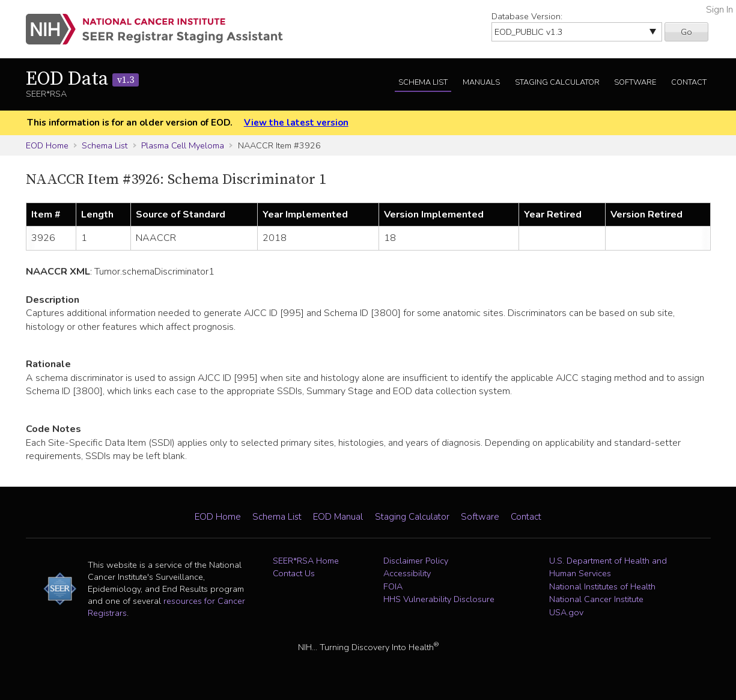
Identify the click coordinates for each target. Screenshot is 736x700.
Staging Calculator (557, 82)
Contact (689, 82)
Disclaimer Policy (416, 561)
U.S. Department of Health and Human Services (608, 567)
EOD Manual (338, 517)
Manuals (481, 82)
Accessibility (407, 573)
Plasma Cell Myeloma (183, 145)
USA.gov (566, 612)
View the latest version (296, 123)
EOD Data (82, 79)
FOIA (393, 586)
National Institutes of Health (602, 586)
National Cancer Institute (596, 599)
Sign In (719, 10)
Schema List (423, 82)
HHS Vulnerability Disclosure (439, 599)
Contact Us (294, 573)
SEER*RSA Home (306, 561)
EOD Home (47, 145)
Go (686, 32)
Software (635, 82)
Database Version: (527, 16)
